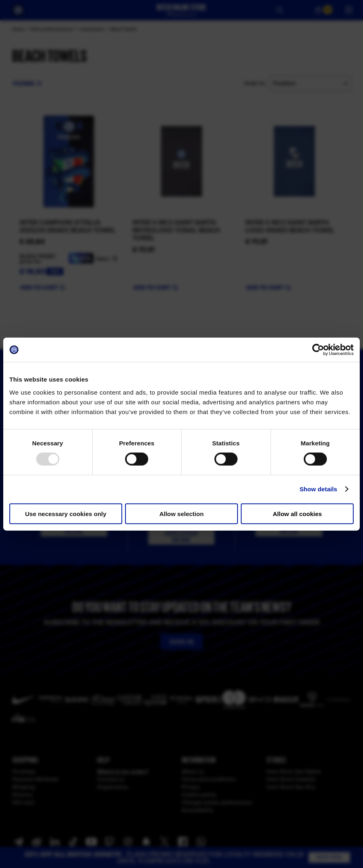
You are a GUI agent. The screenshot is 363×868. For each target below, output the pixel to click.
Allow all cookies (297, 513)
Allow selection (181, 513)
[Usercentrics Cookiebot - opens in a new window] (318, 350)
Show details (319, 489)
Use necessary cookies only (66, 513)
